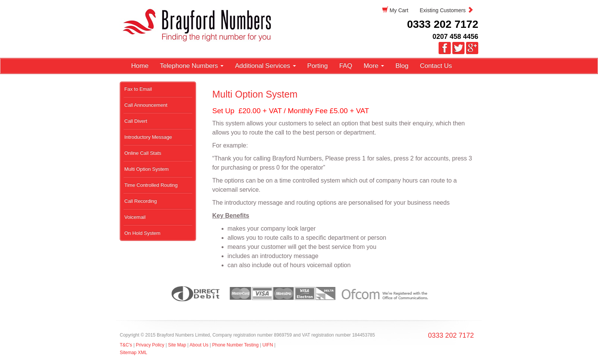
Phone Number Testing (235, 345)
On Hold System (142, 233)
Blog (402, 66)
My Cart (395, 10)
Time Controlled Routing (151, 185)
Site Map (177, 345)
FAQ (346, 66)
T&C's (126, 345)
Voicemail (135, 217)
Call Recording (141, 201)
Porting (318, 66)
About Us (199, 345)
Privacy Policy (151, 345)
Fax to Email (138, 89)
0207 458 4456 (455, 37)
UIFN (268, 345)
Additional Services (265, 66)
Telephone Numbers (192, 66)
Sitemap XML (133, 353)
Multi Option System (146, 169)
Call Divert (136, 121)
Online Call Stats (143, 153)
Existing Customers (447, 10)
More (374, 66)
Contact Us (436, 66)
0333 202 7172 (443, 24)
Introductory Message (148, 137)
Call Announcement (146, 105)
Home (140, 66)
